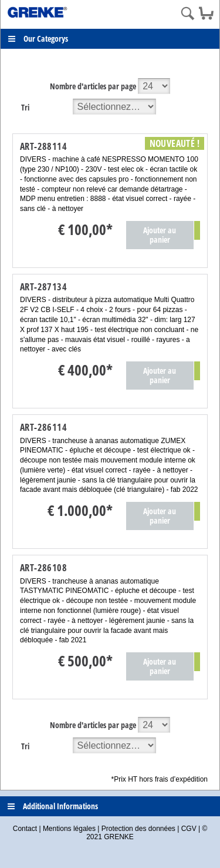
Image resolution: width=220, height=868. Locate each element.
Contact (25, 829)
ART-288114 (43, 146)
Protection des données (138, 829)
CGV (189, 829)
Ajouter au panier (160, 235)
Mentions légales (69, 829)
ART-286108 (43, 568)
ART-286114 (43, 427)
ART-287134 (43, 287)
